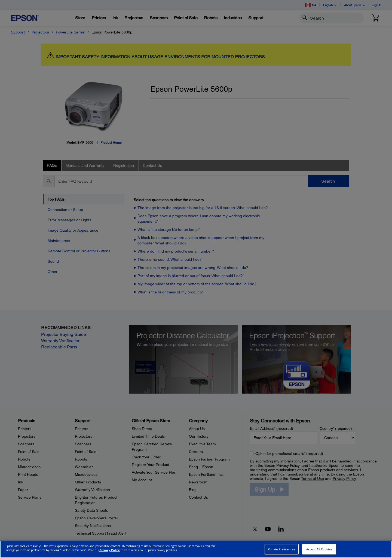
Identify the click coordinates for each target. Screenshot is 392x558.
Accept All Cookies (319, 549)
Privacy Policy (110, 550)
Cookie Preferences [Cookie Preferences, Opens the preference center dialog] (282, 549)
